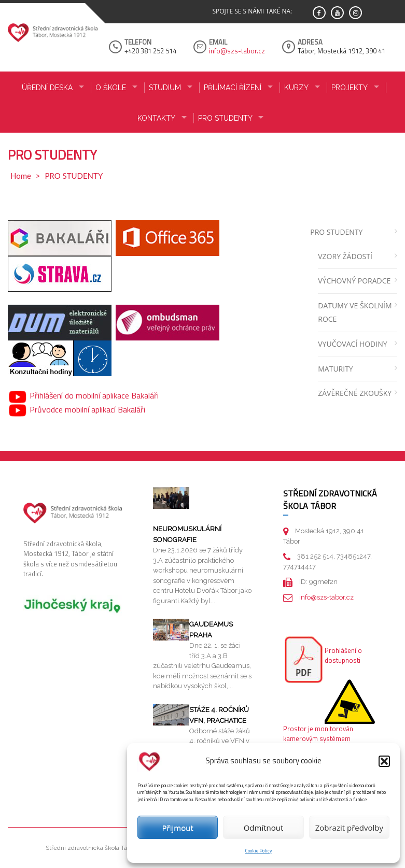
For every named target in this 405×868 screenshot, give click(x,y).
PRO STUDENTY (225, 118)
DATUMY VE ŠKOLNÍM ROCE (355, 312)
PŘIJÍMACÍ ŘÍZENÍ (233, 88)
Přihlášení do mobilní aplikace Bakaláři (83, 395)
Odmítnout (264, 828)
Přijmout (178, 828)
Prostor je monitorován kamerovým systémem (318, 734)
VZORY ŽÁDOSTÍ (345, 256)
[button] (384, 761)
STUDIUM (165, 88)
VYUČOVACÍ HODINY (352, 344)
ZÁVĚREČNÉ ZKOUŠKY (355, 393)
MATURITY (335, 369)
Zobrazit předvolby (349, 828)
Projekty (350, 88)
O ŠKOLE (111, 88)
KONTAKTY (156, 118)
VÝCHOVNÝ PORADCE (354, 281)
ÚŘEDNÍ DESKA (47, 88)
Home (21, 176)
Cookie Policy (259, 851)
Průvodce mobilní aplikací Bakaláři (76, 409)
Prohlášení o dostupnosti (343, 656)
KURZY (296, 88)
